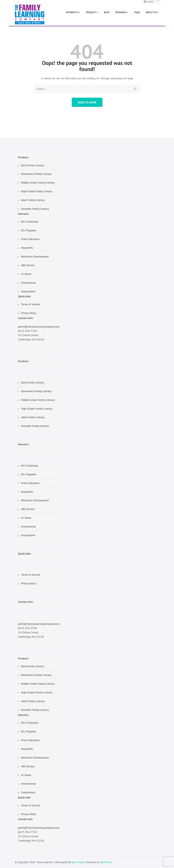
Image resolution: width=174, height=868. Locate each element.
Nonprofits (27, 248)
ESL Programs (29, 231)
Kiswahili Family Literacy (35, 209)
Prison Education (30, 239)
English (149, 2)
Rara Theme (78, 862)
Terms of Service (31, 304)
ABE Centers (28, 265)
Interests (72, 12)
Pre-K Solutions (30, 222)
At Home (26, 274)
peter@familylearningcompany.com (39, 327)
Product (91, 12)
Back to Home (87, 102)
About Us (151, 12)
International (28, 283)
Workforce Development (35, 257)
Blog (107, 12)
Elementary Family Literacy (36, 174)
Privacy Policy (29, 313)
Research (121, 12)
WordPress (106, 862)
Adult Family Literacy (33, 200)
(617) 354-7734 (27, 331)
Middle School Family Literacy (38, 183)
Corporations (28, 292)
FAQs (137, 12)
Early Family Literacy (33, 165)
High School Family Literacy (37, 191)
